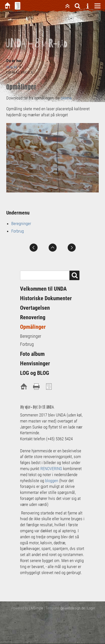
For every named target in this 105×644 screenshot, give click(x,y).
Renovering (33, 317)
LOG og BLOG (35, 373)
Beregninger (21, 224)
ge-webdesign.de (73, 608)
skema (66, 98)
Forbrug (18, 231)
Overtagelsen (35, 308)
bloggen (52, 481)
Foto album (32, 354)
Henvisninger (35, 363)
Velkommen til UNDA (43, 289)
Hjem (12, 67)
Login (91, 608)
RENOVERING (52, 469)
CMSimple (36, 608)
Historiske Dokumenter (46, 298)
